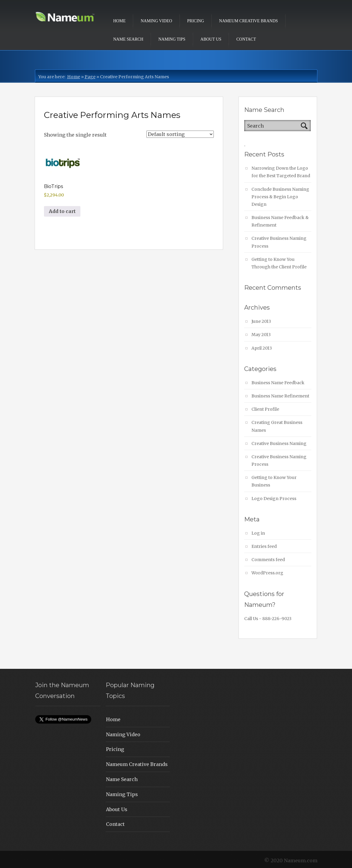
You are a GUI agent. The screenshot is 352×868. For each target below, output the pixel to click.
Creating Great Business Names (277, 426)
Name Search (128, 39)
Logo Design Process (274, 499)
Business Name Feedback (278, 383)
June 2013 (261, 321)
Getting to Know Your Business (274, 481)
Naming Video (156, 21)
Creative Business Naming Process (279, 242)
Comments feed (268, 560)
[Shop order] (180, 134)
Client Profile (265, 409)
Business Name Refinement (280, 396)
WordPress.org (267, 573)
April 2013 (262, 348)
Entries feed (264, 546)
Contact (246, 39)
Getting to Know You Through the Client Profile (279, 263)
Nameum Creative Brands (249, 21)
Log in (258, 533)
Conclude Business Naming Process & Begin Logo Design (280, 197)
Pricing (196, 21)
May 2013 (261, 335)
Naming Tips (172, 39)
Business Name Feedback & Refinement (280, 221)
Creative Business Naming (279, 443)
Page (90, 77)
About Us (211, 39)
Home (119, 21)
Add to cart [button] (62, 211)
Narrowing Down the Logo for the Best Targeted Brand (281, 172)
